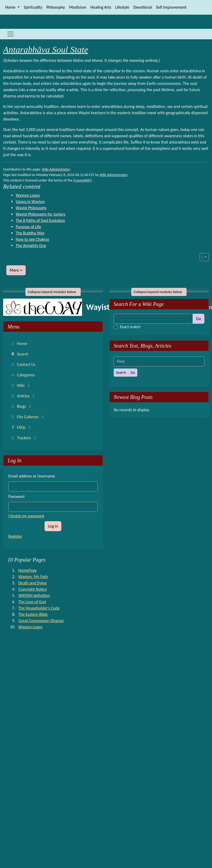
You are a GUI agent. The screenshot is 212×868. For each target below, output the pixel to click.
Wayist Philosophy (31, 208)
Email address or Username (32, 476)
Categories (23, 375)
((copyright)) (82, 180)
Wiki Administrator (56, 169)
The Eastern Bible (33, 614)
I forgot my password (26, 516)
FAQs (21, 427)
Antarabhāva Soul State (46, 50)
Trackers (24, 438)
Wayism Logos (28, 195)
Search (19, 354)
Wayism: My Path (33, 577)
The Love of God (32, 602)
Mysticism (78, 7)
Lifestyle (122, 7)
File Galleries (28, 417)
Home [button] (11, 7)
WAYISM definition (34, 595)
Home (18, 344)
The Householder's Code (39, 608)
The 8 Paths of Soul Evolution (40, 220)
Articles (23, 396)
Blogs (21, 406)
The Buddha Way (30, 233)
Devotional (143, 7)
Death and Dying (32, 583)
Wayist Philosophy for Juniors (40, 214)
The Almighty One (31, 246)
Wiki (21, 385)
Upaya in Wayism (30, 202)
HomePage (28, 570)
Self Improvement (171, 7)
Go (199, 319)
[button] (204, 257)
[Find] (153, 319)
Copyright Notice (33, 589)
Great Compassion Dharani (41, 621)
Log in (53, 526)
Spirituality (33, 7)
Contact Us (23, 364)
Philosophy (56, 7)
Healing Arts (101, 7)
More (14, 270)
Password (17, 496)
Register (15, 536)
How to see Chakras (32, 239)
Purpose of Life (28, 227)
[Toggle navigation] (10, 34)
